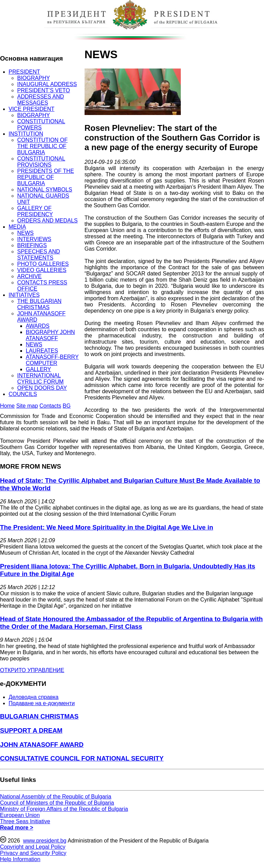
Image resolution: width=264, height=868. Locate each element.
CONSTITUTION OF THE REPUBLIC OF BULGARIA (42, 146)
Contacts (50, 406)
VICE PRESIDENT (31, 109)
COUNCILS (23, 394)
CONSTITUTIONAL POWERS (41, 124)
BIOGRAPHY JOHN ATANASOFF (50, 335)
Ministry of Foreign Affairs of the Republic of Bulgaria (64, 809)
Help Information (20, 859)
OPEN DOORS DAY (42, 388)
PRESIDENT (24, 72)
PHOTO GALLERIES (43, 264)
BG (67, 406)
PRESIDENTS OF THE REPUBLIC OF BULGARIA (46, 177)
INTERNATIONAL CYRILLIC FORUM (40, 379)
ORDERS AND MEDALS (47, 221)
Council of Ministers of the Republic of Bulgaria (57, 803)
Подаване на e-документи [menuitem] (42, 703)
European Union (20, 815)
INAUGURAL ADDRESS (47, 84)
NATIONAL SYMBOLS (45, 190)
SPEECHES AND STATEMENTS (38, 255)
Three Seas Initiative (25, 821)
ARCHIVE (29, 276)
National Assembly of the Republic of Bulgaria (56, 797)
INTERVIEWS (34, 239)
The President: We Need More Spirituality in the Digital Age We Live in (107, 527)
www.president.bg (45, 841)
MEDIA (17, 227)
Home (7, 406)
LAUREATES (42, 351)
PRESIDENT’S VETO (44, 90)
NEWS (25, 233)
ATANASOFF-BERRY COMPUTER (52, 360)
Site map (27, 406)
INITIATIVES (24, 295)
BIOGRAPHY (34, 78)
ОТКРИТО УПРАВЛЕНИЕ (32, 670)
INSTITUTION (26, 134)
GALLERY (38, 369)
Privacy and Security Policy (33, 853)
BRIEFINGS (32, 245)
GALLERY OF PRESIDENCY (35, 211)
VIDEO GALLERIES (42, 270)
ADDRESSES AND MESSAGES (41, 100)
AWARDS (38, 326)
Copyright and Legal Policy (33, 847)
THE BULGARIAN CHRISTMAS (39, 304)
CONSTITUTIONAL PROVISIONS (41, 162)
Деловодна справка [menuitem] (34, 697)
